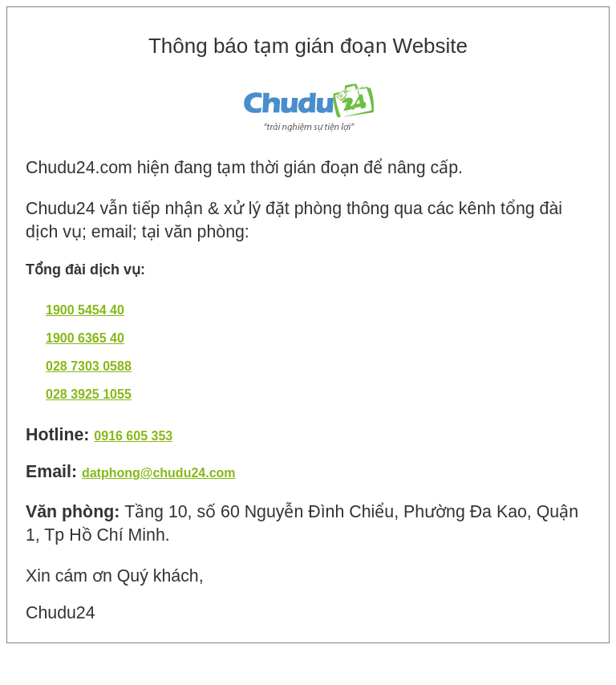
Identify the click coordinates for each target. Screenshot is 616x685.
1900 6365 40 (85, 338)
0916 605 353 (133, 436)
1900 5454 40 (85, 310)
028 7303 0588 (89, 366)
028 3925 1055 (89, 394)
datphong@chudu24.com (159, 473)
